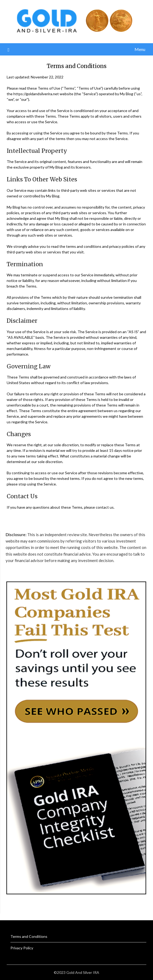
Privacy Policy (22, 948)
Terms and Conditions (29, 936)
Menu (140, 49)
